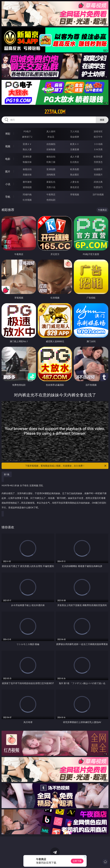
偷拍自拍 (51, 157)
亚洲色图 (51, 169)
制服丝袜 (27, 162)
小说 (8, 184)
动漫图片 (98, 169)
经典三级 (51, 162)
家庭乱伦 (51, 182)
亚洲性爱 (27, 157)
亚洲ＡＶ (27, 144)
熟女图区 (75, 175)
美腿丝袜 (27, 175)
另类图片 (98, 175)
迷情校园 (27, 187)
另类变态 (98, 162)
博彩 (8, 134)
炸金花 (51, 137)
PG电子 (27, 131)
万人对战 (75, 131)
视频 (8, 146)
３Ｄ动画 (98, 144)
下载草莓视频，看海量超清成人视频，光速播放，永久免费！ (66, 466)
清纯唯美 (51, 175)
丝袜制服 (51, 149)
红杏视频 (27, 200)
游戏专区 (98, 131)
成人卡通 (75, 157)
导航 (8, 197)
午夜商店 (51, 194)
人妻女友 (75, 182)
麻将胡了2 (27, 137)
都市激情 (27, 182)
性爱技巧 (98, 187)
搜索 (102, 120)
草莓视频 (75, 194)
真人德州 (51, 131)
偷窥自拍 (27, 169)
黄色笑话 (75, 187)
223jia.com (55, 112)
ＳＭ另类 (98, 149)
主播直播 (75, 149)
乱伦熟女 (75, 162)
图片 (8, 171)
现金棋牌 (75, 137)
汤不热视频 (98, 194)
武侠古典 (98, 182)
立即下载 (77, 861)
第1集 (7, 474)
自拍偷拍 (51, 144)
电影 (8, 159)
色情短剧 (51, 200)
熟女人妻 (27, 149)
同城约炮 (27, 194)
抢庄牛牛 (98, 137)
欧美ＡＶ (75, 144)
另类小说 (51, 187)
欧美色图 (75, 169)
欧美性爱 (98, 157)
